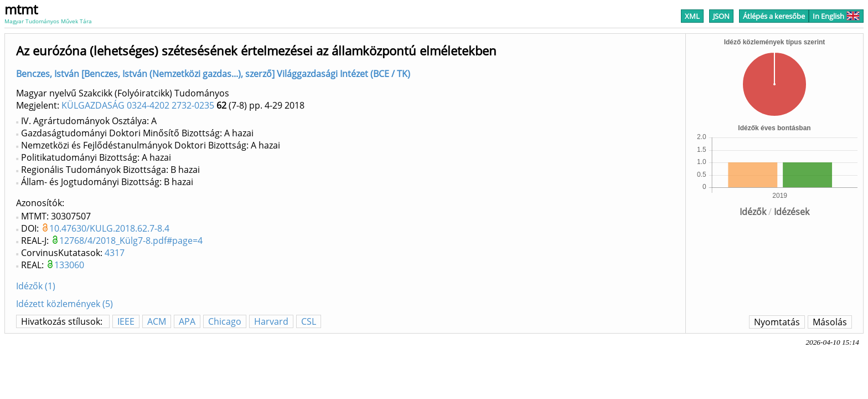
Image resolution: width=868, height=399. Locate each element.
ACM (157, 321)
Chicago (225, 321)
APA (187, 321)
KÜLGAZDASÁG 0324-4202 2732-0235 (138, 105)
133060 (69, 265)
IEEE (126, 321)
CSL (309, 321)
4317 (115, 253)
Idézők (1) (36, 286)
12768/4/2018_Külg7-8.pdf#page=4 (131, 241)
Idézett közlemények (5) (64, 304)
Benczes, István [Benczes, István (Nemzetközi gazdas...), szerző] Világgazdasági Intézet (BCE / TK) (213, 74)
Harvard (271, 321)
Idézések (792, 212)
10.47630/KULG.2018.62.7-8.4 (109, 228)
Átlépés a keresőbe (774, 16)
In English (836, 16)
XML (692, 16)
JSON (721, 16)
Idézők (753, 212)
